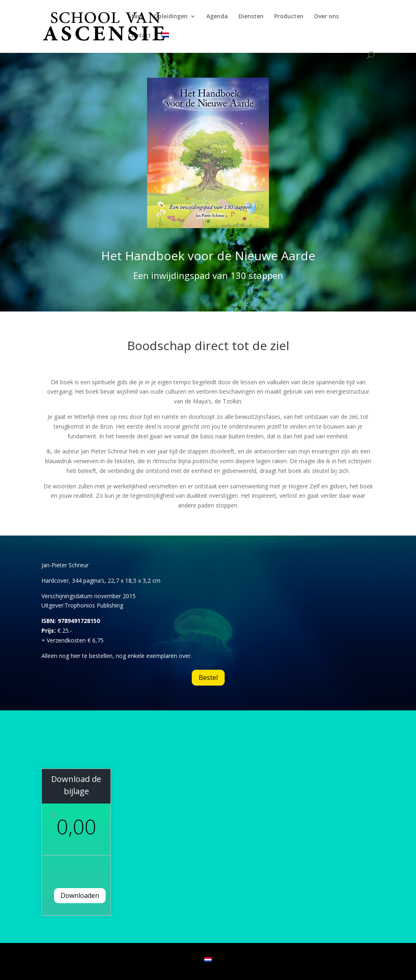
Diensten (251, 17)
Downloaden (80, 895)
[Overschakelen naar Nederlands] (208, 959)
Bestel (208, 677)
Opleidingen (171, 17)
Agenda (217, 17)
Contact (140, 36)
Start (135, 17)
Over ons (326, 17)
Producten (289, 17)
